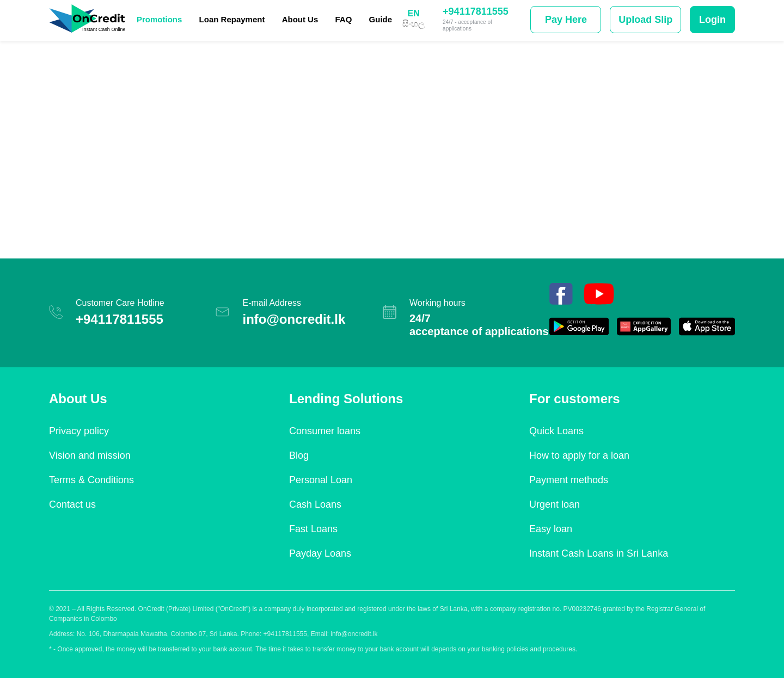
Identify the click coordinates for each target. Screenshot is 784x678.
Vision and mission (90, 455)
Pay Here (566, 20)
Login (712, 20)
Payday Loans (320, 553)
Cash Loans (315, 504)
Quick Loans (556, 431)
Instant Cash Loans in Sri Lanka (599, 553)
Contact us (72, 504)
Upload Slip (645, 20)
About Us (300, 19)
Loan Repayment (232, 19)
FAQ (344, 19)
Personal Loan (321, 480)
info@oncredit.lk (294, 319)
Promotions (159, 19)
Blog (299, 455)
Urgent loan (555, 504)
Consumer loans (325, 431)
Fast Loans (313, 529)
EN (413, 14)
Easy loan (551, 529)
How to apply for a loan (579, 455)
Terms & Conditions (91, 480)
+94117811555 (476, 12)
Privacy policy (79, 431)
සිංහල (414, 24)
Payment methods (569, 480)
